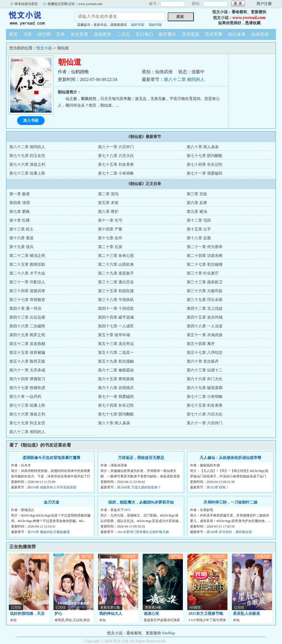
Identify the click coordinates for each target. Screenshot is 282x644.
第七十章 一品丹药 (25, 397)
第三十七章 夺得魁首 (27, 300)
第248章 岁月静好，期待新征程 (229, 532)
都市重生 (167, 34)
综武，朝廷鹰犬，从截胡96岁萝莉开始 (141, 502)
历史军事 (214, 34)
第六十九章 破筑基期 (205, 388)
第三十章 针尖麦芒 (203, 273)
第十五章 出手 (199, 229)
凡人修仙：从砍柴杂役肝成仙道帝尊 (231, 458)
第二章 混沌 (108, 194)
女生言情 (79, 34)
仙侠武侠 (260, 34)
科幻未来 (237, 34)
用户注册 (264, 4)
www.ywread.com (249, 17)
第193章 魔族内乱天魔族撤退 (49, 532)
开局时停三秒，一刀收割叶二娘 (231, 502)
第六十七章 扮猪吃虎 (27, 388)
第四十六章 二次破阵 (27, 326)
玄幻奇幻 (144, 34)
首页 (13, 34)
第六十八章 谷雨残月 (116, 388)
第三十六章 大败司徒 (205, 291)
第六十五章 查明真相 (116, 379)
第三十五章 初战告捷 (116, 291)
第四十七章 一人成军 (116, 326)
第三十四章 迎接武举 (27, 291)
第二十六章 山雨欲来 (116, 264)
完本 (61, 34)
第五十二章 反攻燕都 (27, 344)
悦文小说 (36, 18)
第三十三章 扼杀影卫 (205, 282)
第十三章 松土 (21, 229)
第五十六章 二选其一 (116, 353)
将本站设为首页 (26, 4)
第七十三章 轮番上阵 (27, 173)
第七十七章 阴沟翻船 (205, 156)
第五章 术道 (108, 203)
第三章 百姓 (197, 194)
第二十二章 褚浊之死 (27, 256)
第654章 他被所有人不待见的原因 (52, 487)
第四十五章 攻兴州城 (205, 317)
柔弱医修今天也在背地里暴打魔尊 (51, 458)
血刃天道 (51, 502)
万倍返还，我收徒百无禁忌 (141, 458)
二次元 (123, 34)
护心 (58, 614)
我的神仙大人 (111, 614)
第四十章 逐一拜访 (25, 309)
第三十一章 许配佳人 (27, 282)
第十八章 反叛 (199, 238)
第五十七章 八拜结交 (205, 353)
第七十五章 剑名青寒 (116, 165)
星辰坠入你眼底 (246, 614)
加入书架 (31, 120)
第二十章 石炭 (110, 247)
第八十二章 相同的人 (184, 79)
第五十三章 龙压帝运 (116, 344)
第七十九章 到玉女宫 (27, 156)
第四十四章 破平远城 (116, 317)
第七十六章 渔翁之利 (27, 165)
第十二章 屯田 (199, 220)
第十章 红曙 (20, 220)
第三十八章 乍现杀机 (116, 300)
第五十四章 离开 (201, 344)
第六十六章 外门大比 (205, 379)
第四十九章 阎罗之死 (27, 335)
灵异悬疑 (191, 34)
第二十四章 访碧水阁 (205, 256)
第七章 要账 (20, 212)
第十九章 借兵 (21, 247)
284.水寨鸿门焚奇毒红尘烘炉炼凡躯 (143, 532)
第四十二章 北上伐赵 (205, 309)
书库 (28, 34)
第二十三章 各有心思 (116, 256)
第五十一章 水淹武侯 (205, 335)
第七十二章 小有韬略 (116, 173)
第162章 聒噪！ (218, 487)
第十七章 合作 (110, 238)
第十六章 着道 (21, 238)
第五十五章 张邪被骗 (27, 353)
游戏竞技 (102, 34)
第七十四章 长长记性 (205, 165)
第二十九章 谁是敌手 (116, 273)
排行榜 (44, 34)
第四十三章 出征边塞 (27, 317)
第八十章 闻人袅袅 (203, 147)
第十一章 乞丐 (110, 220)
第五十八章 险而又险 (27, 361)
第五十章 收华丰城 (114, 335)
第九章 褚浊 (197, 212)
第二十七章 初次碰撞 (205, 264)
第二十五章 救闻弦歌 (27, 264)
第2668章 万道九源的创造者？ (139, 487)
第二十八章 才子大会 (27, 273)
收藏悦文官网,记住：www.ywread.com (75, 4)
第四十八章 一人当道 (205, 326)
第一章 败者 (20, 194)
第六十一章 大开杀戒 (27, 370)
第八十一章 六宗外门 (116, 147)
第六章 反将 (197, 203)
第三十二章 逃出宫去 (116, 282)
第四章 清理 (20, 203)
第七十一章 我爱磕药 (205, 173)
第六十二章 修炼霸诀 (116, 370)
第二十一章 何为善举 (205, 247)
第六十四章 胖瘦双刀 (27, 379)
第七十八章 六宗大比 (116, 156)
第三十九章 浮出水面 (205, 300)
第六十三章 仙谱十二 (205, 370)
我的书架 (155, 25)
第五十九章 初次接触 (116, 361)
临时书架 (138, 25)
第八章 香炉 (108, 212)
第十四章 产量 (110, 229)
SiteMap (168, 633)
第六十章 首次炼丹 (203, 361)
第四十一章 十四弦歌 (116, 309)
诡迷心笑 (151, 614)
